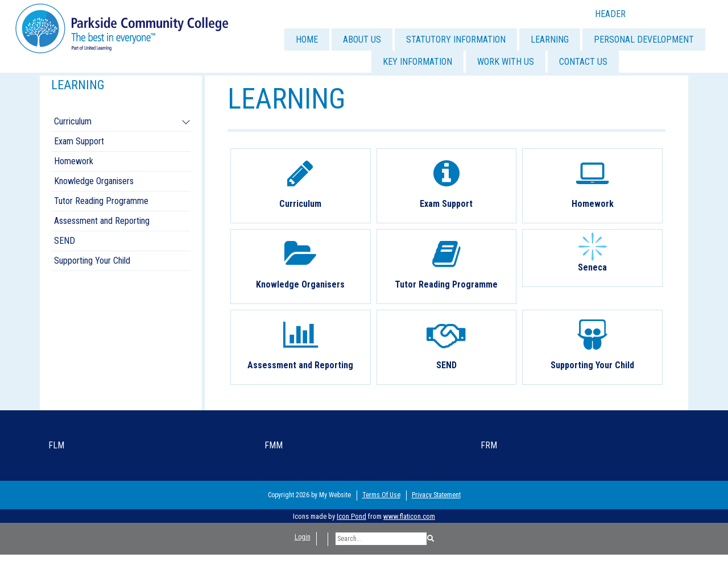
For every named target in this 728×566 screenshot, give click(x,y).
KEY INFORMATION (417, 62)
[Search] (381, 539)
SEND (65, 241)
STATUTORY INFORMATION (456, 39)
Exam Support (79, 141)
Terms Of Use (381, 495)
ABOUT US (362, 39)
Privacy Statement (436, 495)
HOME (307, 39)
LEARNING (550, 39)
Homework (74, 161)
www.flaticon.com (409, 516)
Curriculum (73, 121)
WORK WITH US (506, 62)
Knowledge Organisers (94, 181)
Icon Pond (351, 516)
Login (303, 537)
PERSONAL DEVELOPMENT (644, 39)
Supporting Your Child (92, 261)
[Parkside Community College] (122, 28)
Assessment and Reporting (102, 221)
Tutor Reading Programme (101, 201)
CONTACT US (583, 62)
